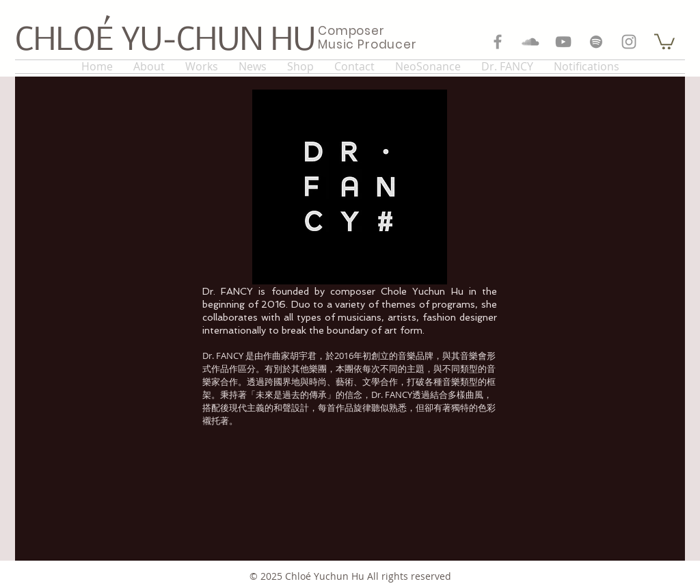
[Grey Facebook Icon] (498, 42)
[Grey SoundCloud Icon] (530, 42)
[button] (664, 41)
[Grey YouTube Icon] (563, 42)
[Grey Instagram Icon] (629, 42)
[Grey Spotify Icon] (596, 42)
